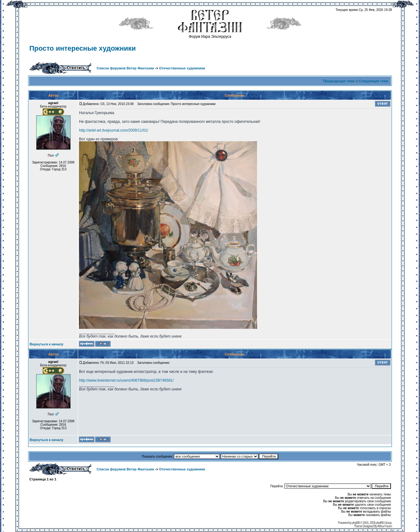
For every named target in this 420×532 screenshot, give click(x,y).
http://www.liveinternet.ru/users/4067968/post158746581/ (126, 380)
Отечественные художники (182, 68)
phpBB (356, 523)
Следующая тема (373, 81)
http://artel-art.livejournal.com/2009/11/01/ (114, 130)
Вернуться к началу (47, 344)
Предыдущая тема (339, 81)
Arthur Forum (385, 526)
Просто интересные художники (83, 48)
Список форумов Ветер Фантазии (125, 68)
